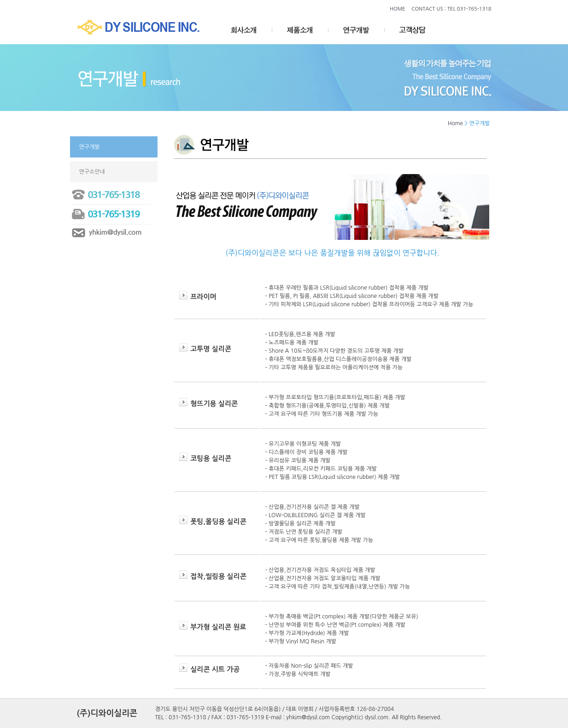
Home (455, 123)
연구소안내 (92, 172)
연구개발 (90, 147)
